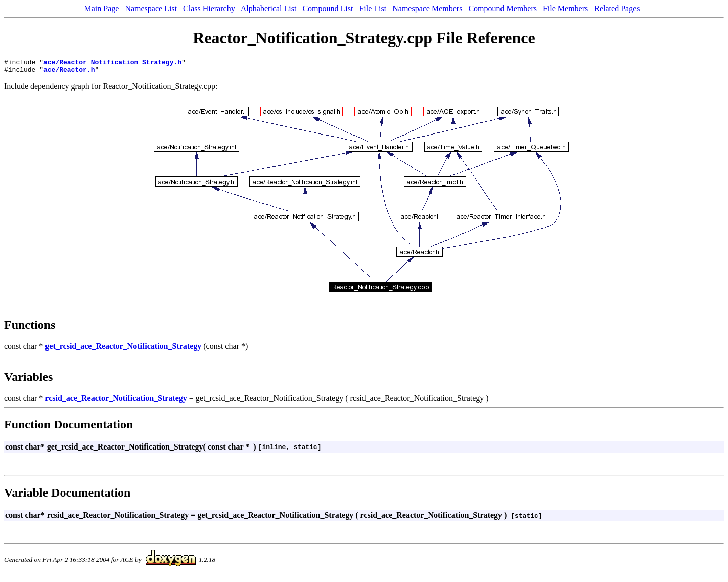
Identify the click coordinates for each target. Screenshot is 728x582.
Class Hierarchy (209, 8)
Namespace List (151, 8)
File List (373, 8)
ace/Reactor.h (69, 72)
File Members (565, 8)
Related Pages (617, 8)
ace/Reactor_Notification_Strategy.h (112, 63)
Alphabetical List (269, 8)
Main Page (102, 8)
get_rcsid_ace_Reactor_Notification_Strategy (123, 349)
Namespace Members (427, 8)
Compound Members (503, 8)
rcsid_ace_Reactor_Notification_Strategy (116, 401)
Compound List (328, 8)
